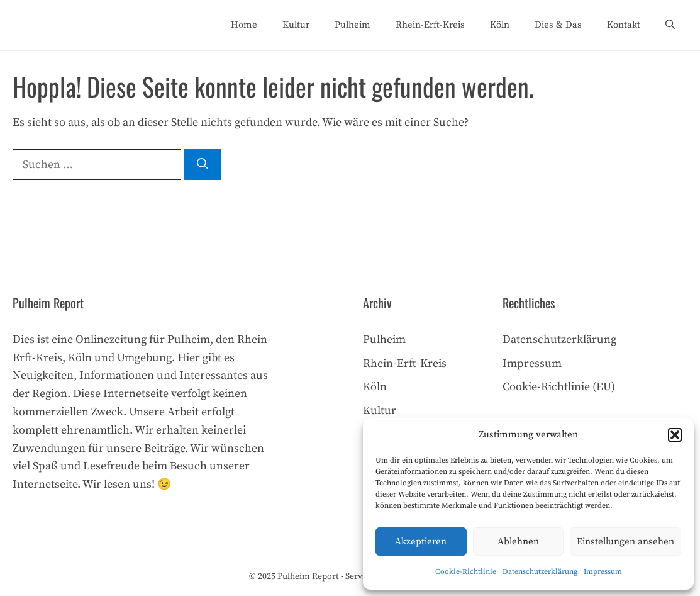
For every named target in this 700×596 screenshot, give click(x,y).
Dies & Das (558, 25)
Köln (500, 25)
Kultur (296, 25)
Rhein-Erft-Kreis (430, 25)
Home (244, 25)
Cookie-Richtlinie (466, 572)
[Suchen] (203, 165)
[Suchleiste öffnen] (670, 25)
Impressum (603, 572)
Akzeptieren (421, 542)
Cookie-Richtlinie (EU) (559, 387)
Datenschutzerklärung (540, 572)
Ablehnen (518, 542)
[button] (675, 435)
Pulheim (353, 25)
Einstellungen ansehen (625, 542)
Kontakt (624, 25)
